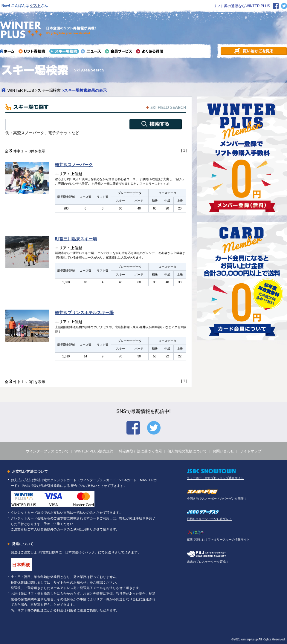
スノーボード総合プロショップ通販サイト (215, 478)
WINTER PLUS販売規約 (94, 451)
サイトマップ (251, 451)
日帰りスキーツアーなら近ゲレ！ (209, 519)
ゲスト (35, 6)
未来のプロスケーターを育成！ (208, 562)
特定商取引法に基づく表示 (141, 451)
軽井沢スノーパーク (74, 165)
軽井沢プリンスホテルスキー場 (84, 313)
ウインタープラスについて (47, 451)
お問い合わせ (223, 451)
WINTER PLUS (21, 90)
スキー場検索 (49, 90)
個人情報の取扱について (187, 451)
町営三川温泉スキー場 (76, 239)
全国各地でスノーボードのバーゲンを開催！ (217, 499)
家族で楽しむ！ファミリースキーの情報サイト (218, 540)
